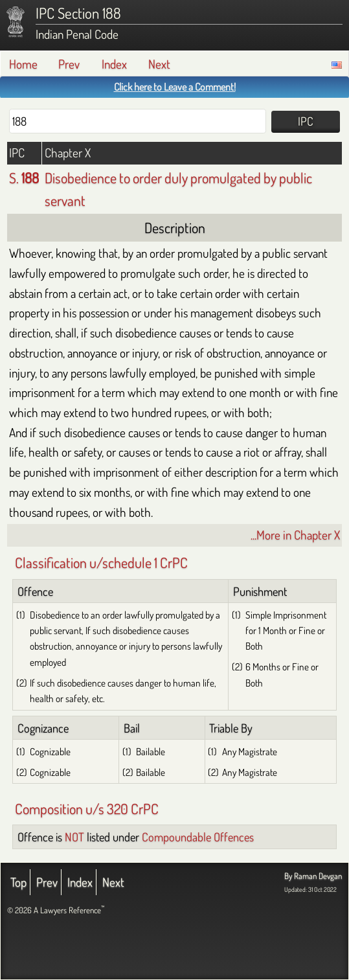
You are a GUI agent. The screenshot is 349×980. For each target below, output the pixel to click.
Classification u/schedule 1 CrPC (101, 562)
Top (18, 882)
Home (23, 64)
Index (114, 64)
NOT (74, 837)
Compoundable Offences (198, 837)
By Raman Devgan (313, 876)
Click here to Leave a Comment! (175, 87)
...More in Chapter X (295, 535)
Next (159, 64)
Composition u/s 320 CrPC (87, 808)
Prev (69, 64)
